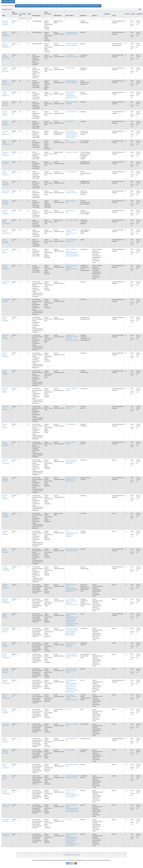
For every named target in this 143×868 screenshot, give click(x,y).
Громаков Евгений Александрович (6, 792)
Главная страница (8, 2)
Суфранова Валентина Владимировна (6, 601)
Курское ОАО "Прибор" (72, 152)
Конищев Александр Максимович (6, 752)
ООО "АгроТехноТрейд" (72, 220)
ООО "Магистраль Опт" (72, 112)
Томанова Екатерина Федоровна (5, 104)
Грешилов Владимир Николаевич (5, 23)
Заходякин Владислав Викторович (5, 202)
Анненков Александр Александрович (6, 568)
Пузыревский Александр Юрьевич (6, 630)
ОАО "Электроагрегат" (72, 172)
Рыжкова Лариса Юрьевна (5, 615)
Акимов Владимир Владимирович (6, 34)
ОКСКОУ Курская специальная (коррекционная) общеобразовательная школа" (72, 96)
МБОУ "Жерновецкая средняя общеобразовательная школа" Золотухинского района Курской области (72, 808)
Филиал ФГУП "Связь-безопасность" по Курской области (72, 479)
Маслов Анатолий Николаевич (5, 711)
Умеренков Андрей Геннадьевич (6, 586)
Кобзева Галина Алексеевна (5, 766)
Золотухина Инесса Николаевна (5, 408)
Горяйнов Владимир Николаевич (5, 479)
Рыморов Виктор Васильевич (5, 355)
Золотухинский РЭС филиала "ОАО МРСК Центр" (71, 656)
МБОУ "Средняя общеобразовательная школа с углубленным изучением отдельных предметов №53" (72, 134)
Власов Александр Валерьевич (5, 241)
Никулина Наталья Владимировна (6, 696)
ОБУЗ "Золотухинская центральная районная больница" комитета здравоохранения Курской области (72, 632)
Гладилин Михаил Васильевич (5, 70)
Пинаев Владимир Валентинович (6, 57)
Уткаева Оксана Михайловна (6, 94)
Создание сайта (75, 855)
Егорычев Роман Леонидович (5, 212)
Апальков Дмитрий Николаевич (5, 267)
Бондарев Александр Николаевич (5, 515)
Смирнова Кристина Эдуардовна (5, 123)
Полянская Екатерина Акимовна (5, 671)
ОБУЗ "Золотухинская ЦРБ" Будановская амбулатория (71, 462)
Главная (66, 855)
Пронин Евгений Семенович (5, 645)
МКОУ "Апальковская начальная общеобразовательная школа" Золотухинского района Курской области (72, 253)
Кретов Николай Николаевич (5, 740)
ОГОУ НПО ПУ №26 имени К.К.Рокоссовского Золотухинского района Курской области (72, 588)
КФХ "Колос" (69, 709)
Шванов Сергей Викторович (5, 319)
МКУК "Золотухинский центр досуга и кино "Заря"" (71, 671)
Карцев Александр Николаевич (5, 183)
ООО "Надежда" (70, 750)
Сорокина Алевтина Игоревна (5, 113)
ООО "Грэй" (69, 820)
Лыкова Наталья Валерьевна (5, 173)
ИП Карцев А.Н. (70, 121)
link (126, 21)
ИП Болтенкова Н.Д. (71, 424)
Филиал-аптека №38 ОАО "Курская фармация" (71, 645)
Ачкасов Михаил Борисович (5, 551)
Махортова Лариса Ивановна (5, 390)
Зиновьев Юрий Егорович (5, 426)
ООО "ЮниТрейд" (70, 68)
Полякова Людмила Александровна (6, 682)
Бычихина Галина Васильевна (5, 497)
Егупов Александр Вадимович (5, 444)
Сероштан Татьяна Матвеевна (5, 337)
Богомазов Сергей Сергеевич (5, 533)
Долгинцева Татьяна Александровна (6, 232)
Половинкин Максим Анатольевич (6, 154)
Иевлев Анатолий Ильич (5, 777)
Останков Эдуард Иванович (5, 372)
